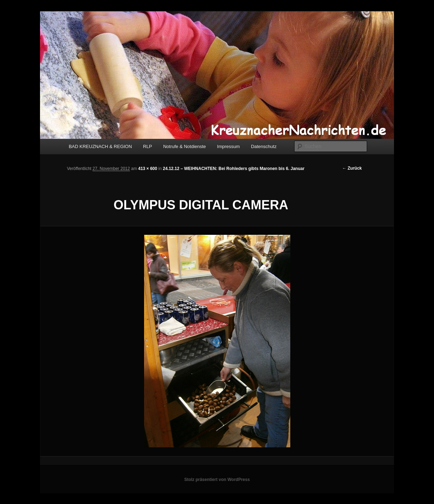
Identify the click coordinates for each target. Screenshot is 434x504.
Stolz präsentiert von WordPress (217, 480)
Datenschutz (264, 146)
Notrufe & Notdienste (185, 146)
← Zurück (352, 168)
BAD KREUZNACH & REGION (100, 146)
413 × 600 (148, 169)
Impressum (228, 146)
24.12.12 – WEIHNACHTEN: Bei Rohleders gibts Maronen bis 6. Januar (234, 169)
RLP (147, 146)
